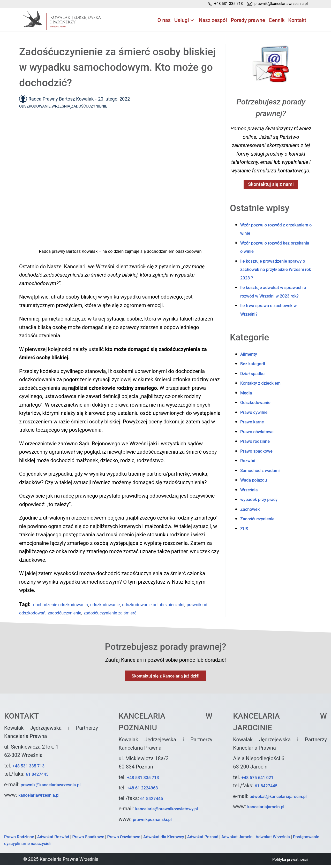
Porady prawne (248, 21)
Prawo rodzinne (258, 460)
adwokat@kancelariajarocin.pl (284, 799)
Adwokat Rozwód (53, 840)
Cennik (277, 21)
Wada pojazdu (257, 499)
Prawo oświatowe (261, 451)
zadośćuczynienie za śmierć (155, 613)
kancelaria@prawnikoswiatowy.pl (174, 812)
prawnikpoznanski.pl (157, 822)
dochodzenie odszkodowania (67, 605)
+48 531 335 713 (32, 769)
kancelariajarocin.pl (270, 810)
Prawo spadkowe (260, 470)
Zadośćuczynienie (104, 107)
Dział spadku (255, 392)
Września (70, 107)
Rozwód (249, 479)
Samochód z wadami (264, 489)
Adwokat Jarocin (237, 840)
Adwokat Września (273, 840)
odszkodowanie (120, 605)
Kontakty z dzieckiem (265, 402)
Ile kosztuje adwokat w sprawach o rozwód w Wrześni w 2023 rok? (275, 306)
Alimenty (250, 373)
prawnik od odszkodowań (48, 613)
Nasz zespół (213, 21)
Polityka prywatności (286, 862)
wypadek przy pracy (263, 518)
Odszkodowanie (38, 107)
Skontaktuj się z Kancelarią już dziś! (165, 678)
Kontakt (297, 21)
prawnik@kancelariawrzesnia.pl (57, 788)
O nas (164, 21)
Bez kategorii (255, 383)
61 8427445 (40, 777)
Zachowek (252, 528)
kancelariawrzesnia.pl (43, 798)
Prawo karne (255, 441)
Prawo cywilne (257, 431)
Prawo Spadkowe (88, 840)
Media (247, 412)
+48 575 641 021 (261, 780)
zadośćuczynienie (100, 613)
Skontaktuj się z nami (271, 186)
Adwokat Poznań (203, 840)
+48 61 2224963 (146, 791)
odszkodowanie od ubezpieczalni (179, 605)
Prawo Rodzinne (19, 840)
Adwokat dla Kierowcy (164, 840)
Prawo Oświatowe (124, 840)
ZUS (245, 547)
